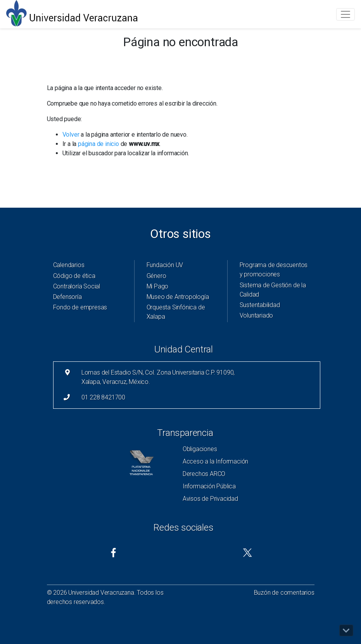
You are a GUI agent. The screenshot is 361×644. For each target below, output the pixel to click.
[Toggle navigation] (345, 14)
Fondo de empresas (80, 307)
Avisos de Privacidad (210, 499)
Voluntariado (256, 315)
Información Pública (209, 486)
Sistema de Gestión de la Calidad (273, 290)
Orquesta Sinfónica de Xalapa (176, 312)
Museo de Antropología (178, 297)
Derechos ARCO (204, 474)
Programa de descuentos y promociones (274, 270)
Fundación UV (165, 265)
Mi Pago (158, 286)
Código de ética (74, 276)
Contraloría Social (77, 286)
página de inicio (98, 144)
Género (156, 276)
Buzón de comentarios (284, 593)
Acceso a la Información (215, 461)
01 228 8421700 (103, 397)
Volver (71, 135)
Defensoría (67, 297)
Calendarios (69, 265)
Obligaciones (200, 449)
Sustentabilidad (260, 305)
